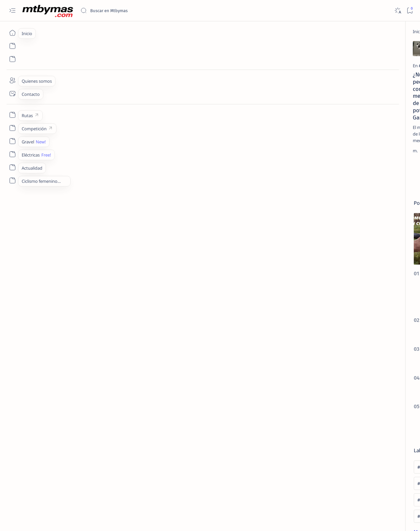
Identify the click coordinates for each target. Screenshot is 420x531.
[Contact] (12, 94)
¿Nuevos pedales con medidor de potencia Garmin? (73, 112)
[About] (12, 80)
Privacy (370, 489)
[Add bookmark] (113, 48)
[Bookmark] (410, 11)
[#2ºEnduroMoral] (391, 312)
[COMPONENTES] (148, 100)
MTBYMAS (58, 518)
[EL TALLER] (359, 103)
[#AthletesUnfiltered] (391, 345)
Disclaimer (347, 489)
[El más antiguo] (294, 178)
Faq (387, 489)
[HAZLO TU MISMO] (366, 178)
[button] (380, 518)
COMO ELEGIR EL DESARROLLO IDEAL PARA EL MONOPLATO (368, 220)
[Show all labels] (341, 361)
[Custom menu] (12, 115)
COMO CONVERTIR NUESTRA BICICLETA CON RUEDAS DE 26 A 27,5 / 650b (369, 252)
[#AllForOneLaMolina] (391, 329)
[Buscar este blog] (130, 11)
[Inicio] (12, 33)
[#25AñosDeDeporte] (343, 312)
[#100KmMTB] (343, 296)
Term (326, 489)
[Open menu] (12, 11)
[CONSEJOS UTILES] (364, 149)
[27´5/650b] (358, 236)
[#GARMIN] (47, 100)
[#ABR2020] (343, 329)
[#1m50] (391, 296)
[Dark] (398, 11)
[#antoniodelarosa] (343, 345)
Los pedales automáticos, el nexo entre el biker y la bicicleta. (262, 112)
